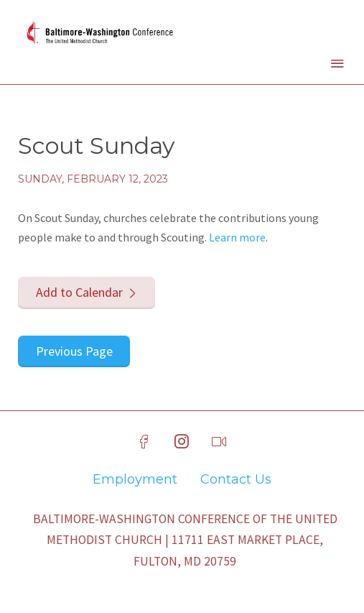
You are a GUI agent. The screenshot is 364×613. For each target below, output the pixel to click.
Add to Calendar (79, 292)
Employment (135, 479)
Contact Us (236, 479)
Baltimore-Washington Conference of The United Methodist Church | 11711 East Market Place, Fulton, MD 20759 (185, 540)
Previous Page (74, 351)
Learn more (237, 237)
